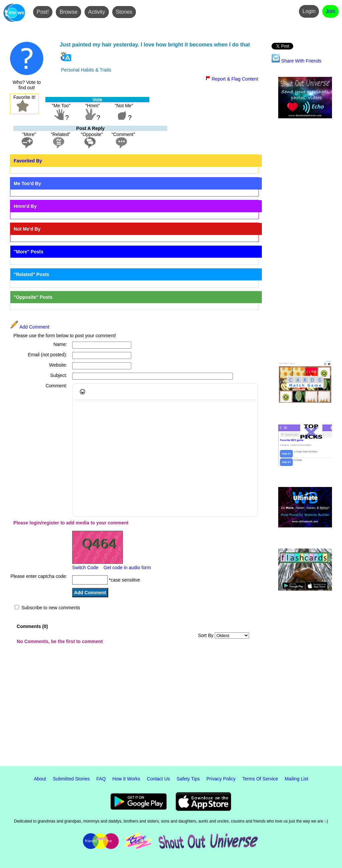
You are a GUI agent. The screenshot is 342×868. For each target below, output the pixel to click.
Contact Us (158, 779)
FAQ (101, 779)
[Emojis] (82, 392)
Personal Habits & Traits (86, 70)
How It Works (126, 779)
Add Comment (30, 327)
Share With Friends (296, 61)
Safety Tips (188, 779)
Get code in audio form (127, 568)
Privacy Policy (221, 779)
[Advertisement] (305, 240)
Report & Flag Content (232, 79)
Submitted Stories (71, 779)
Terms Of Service (260, 779)
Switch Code (85, 568)
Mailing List (297, 779)
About (40, 779)
